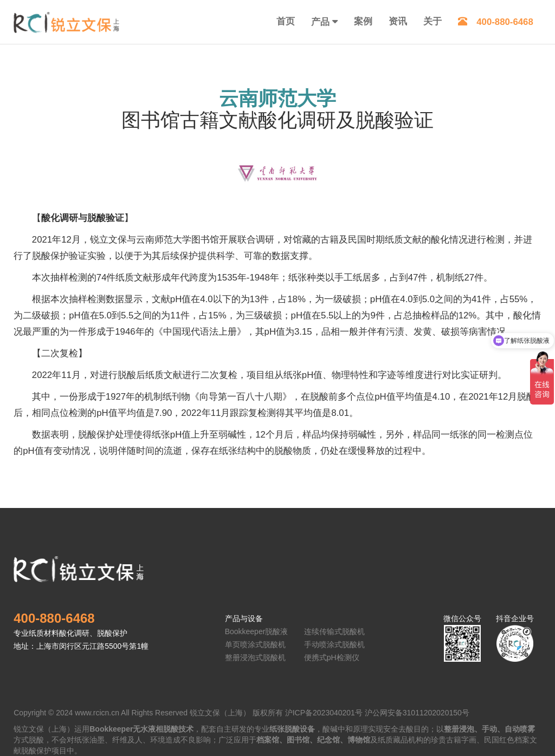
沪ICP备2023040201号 (324, 713)
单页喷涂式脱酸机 (255, 644)
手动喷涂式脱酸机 (334, 644)
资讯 (398, 21)
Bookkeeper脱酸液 (257, 631)
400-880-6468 (496, 22)
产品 (320, 22)
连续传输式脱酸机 (334, 631)
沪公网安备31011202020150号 (417, 713)
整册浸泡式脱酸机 (255, 657)
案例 (363, 21)
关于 (433, 21)
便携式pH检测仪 (332, 657)
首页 (286, 21)
